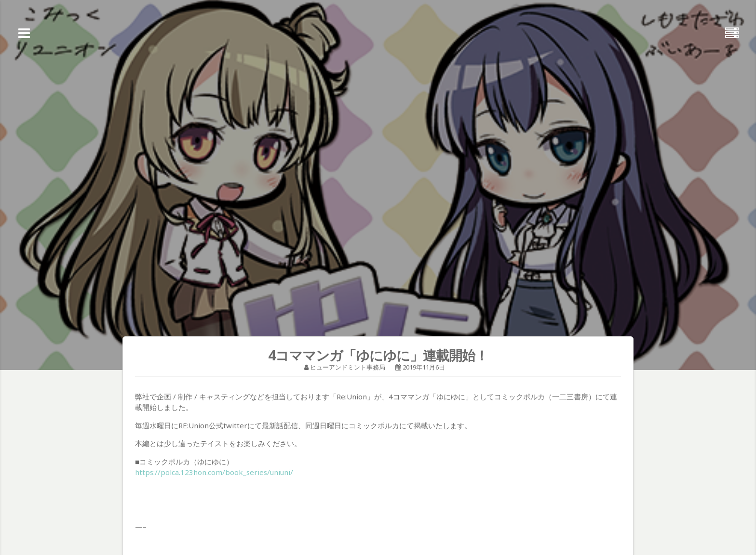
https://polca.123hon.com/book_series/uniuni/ (214, 472)
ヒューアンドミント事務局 (348, 367)
